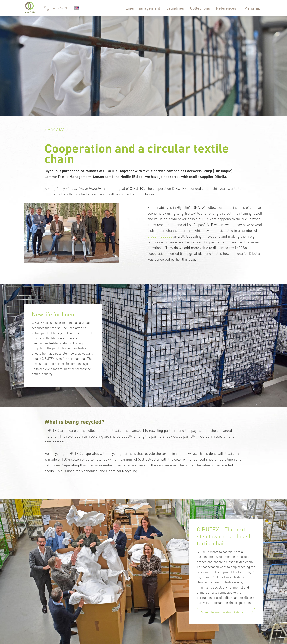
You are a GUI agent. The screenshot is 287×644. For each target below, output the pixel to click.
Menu (249, 8)
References (226, 8)
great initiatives (160, 236)
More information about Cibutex (227, 612)
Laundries (175, 8)
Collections (200, 8)
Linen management (143, 8)
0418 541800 (61, 8)
